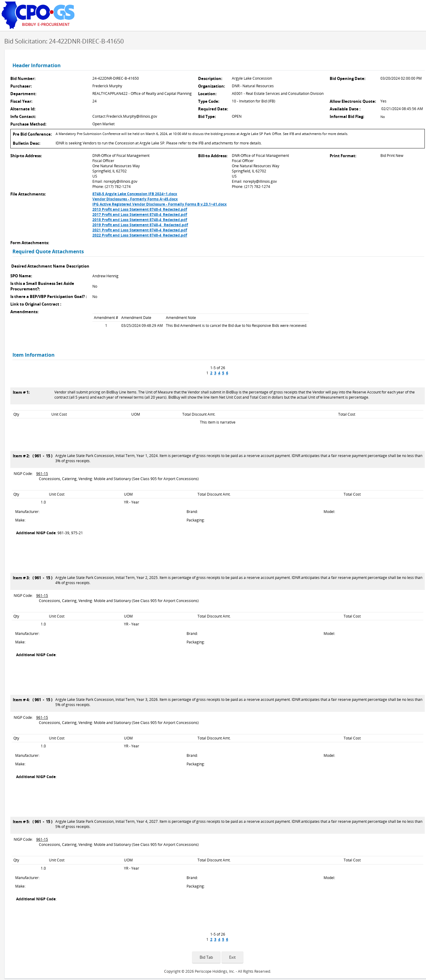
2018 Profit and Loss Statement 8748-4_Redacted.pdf (140, 220)
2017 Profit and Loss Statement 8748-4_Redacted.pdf (140, 215)
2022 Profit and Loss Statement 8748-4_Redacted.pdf (140, 235)
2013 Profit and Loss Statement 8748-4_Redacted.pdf (140, 209)
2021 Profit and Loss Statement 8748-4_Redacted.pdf (140, 230)
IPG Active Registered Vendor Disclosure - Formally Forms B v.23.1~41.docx (160, 204)
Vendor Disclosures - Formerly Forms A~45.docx (135, 199)
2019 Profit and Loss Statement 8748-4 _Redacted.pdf (140, 225)
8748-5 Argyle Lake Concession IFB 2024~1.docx (135, 194)
